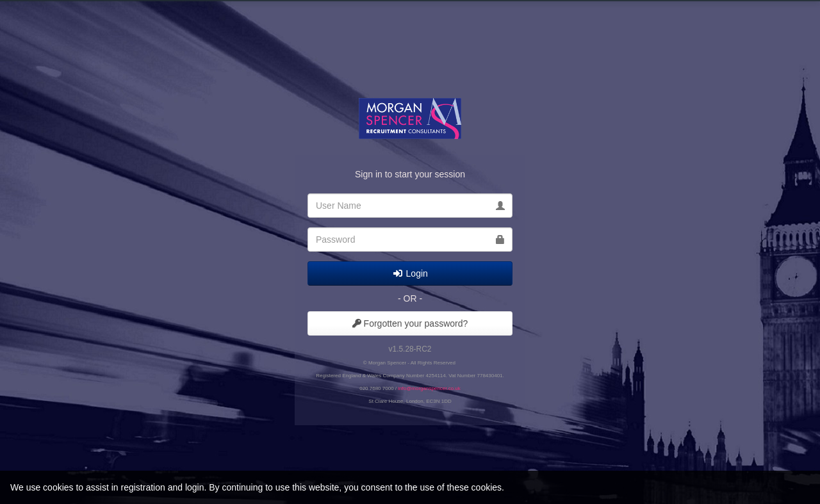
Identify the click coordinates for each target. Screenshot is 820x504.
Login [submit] (410, 273)
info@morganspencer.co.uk (429, 388)
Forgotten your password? (410, 323)
